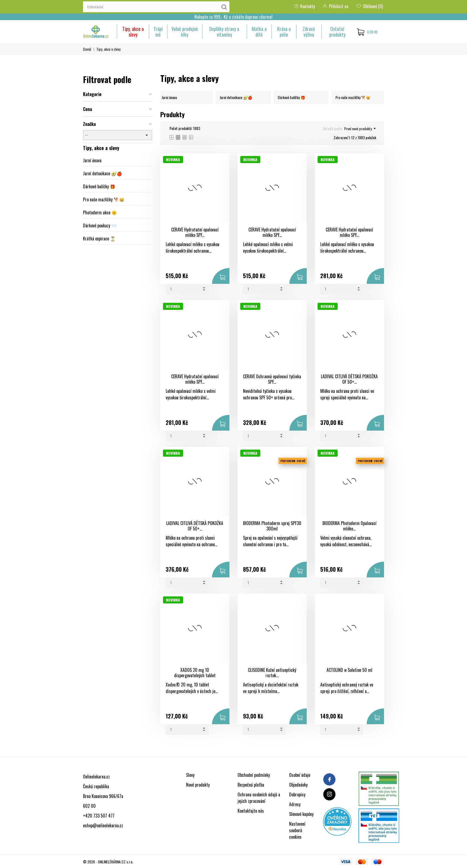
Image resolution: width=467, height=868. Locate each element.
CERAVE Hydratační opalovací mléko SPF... (195, 232)
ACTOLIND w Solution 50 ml (349, 670)
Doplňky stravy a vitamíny (224, 32)
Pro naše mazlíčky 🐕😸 (104, 199)
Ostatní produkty (337, 32)
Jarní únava (92, 160)
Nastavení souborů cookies (297, 830)
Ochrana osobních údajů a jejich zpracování (259, 798)
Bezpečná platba (251, 785)
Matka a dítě (259, 32)
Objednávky (298, 785)
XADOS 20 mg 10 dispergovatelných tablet (195, 673)
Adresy (295, 804)
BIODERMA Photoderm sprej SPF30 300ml (272, 526)
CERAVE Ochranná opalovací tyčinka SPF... (272, 379)
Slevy (190, 775)
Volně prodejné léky (185, 32)
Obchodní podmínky (254, 775)
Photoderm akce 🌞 (100, 212)
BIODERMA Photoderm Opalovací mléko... (349, 526)
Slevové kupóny (301, 814)
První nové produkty (360, 129)
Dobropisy (297, 794)
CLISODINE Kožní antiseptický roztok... (272, 673)
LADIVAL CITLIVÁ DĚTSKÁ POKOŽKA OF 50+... (349, 379)
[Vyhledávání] (156, 7)
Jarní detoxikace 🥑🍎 (103, 173)
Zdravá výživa (309, 32)
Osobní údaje (300, 775)
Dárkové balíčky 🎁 (99, 186)
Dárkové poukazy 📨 (100, 225)
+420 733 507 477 (99, 816)
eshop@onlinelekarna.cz (103, 825)
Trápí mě (158, 32)
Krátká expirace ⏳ (99, 239)
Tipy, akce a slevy (133, 32)
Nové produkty (198, 785)
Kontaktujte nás (251, 811)
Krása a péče (284, 32)
